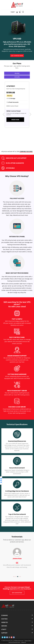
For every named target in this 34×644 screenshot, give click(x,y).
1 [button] (14, 577)
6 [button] (20, 577)
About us (24, 642)
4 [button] (18, 577)
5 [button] (19, 577)
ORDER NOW (15, 120)
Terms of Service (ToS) (14, 642)
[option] (17, 561)
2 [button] (15, 577)
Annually (17, 77)
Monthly (17, 73)
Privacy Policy (28, 641)
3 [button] (16, 577)
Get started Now (17, 56)
